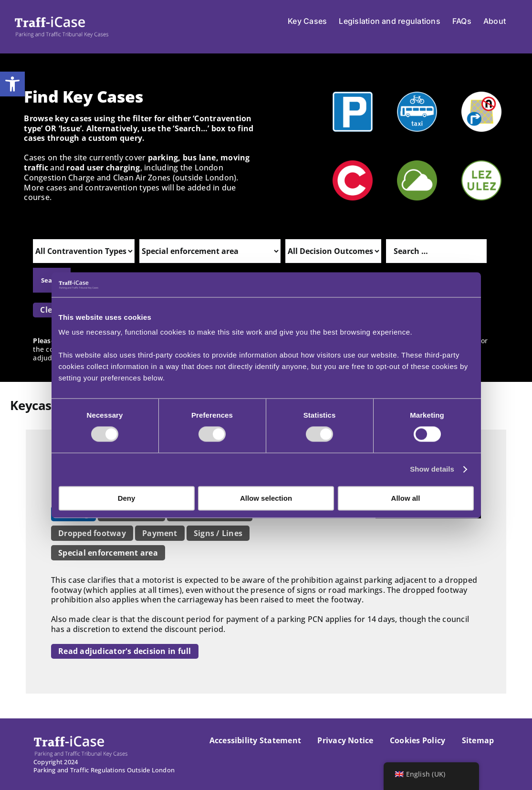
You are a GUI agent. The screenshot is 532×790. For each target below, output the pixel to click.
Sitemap (478, 740)
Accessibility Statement (256, 740)
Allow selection (266, 498)
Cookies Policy (417, 740)
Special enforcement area (108, 553)
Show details (432, 469)
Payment (160, 533)
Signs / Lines (218, 533)
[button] (12, 84)
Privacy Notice (345, 740)
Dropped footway (92, 533)
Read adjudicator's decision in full (125, 651)
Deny (127, 498)
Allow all (406, 498)
